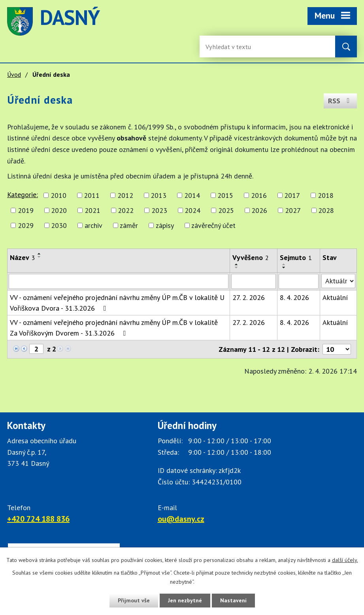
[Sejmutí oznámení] (299, 281)
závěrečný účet (213, 225)
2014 (192, 195)
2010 (58, 195)
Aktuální (335, 297)
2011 (92, 195)
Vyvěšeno (251, 257)
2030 (59, 225)
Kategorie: (23, 195)
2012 (125, 195)
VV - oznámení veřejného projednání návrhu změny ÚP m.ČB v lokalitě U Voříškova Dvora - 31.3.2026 (117, 303)
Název (23, 257)
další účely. (345, 560)
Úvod (14, 74)
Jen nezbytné (185, 600)
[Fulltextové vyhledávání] (231, 47)
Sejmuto (296, 257)
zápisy (165, 225)
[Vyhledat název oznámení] (119, 281)
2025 (226, 210)
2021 (92, 210)
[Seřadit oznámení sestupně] (40, 257)
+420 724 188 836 (38, 519)
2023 (159, 210)
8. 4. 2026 (294, 297)
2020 (59, 210)
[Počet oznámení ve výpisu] (337, 349)
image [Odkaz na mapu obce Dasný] (219, 21)
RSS (340, 101)
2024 (192, 210)
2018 (326, 195)
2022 (126, 210)
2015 (225, 195)
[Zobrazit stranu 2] (36, 349)
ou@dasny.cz (181, 519)
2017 (292, 195)
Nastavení (233, 600)
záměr (129, 225)
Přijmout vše (134, 600)
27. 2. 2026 (249, 297)
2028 (326, 210)
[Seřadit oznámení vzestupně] (40, 254)
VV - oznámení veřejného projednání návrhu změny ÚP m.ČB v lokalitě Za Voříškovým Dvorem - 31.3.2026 (114, 328)
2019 (26, 210)
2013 (158, 195)
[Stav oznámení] (338, 281)
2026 (259, 210)
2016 (259, 195)
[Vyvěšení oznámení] (254, 281)
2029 (26, 225)
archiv (93, 225)
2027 (293, 210)
